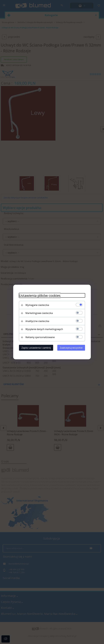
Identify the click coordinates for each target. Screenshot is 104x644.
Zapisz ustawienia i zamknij (36, 348)
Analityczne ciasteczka (37, 321)
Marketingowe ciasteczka (39, 313)
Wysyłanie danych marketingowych (44, 329)
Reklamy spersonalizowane (40, 337)
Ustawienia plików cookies (40, 295)
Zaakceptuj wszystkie (71, 348)
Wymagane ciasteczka (37, 305)
